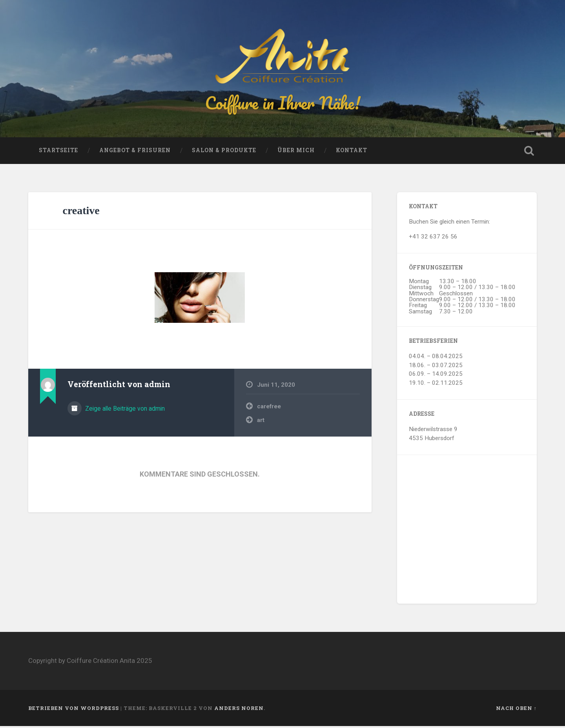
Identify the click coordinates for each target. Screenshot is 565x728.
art (261, 422)
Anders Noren (239, 710)
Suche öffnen (529, 153)
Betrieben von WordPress (74, 710)
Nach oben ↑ (516, 710)
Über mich (296, 152)
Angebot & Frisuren (135, 152)
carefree (269, 408)
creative (81, 212)
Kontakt (352, 152)
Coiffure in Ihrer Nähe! (282, 103)
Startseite (58, 152)
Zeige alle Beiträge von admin (124, 410)
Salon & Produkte (224, 152)
